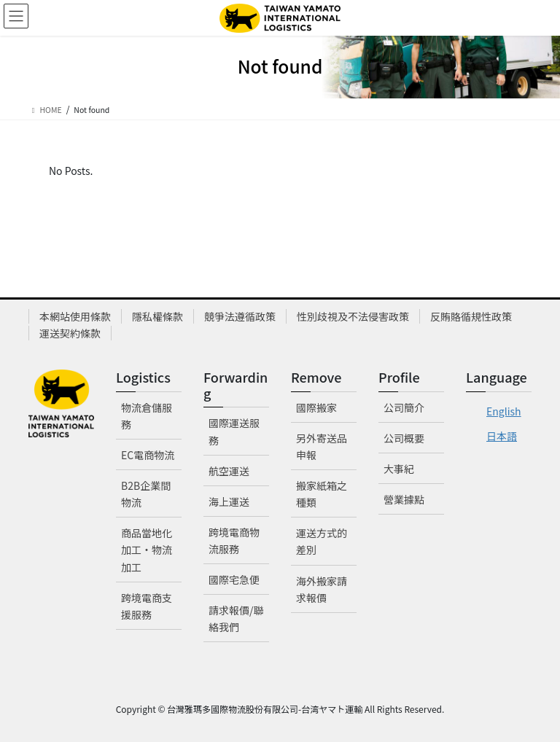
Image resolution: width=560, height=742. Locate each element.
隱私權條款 (157, 316)
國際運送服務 (234, 431)
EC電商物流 (148, 455)
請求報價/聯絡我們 (236, 618)
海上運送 (229, 501)
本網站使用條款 (75, 316)
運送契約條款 (70, 333)
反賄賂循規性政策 (471, 316)
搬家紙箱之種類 (322, 494)
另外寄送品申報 (322, 446)
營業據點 (404, 499)
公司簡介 (404, 407)
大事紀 (399, 469)
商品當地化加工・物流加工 (147, 550)
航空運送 (229, 471)
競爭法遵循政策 (240, 316)
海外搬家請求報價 (322, 589)
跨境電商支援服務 (147, 606)
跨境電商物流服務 (234, 540)
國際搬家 (316, 407)
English (504, 411)
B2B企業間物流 (146, 494)
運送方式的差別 (322, 541)
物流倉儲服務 (147, 416)
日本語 (502, 436)
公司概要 (404, 438)
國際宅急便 (234, 579)
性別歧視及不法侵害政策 (353, 316)
